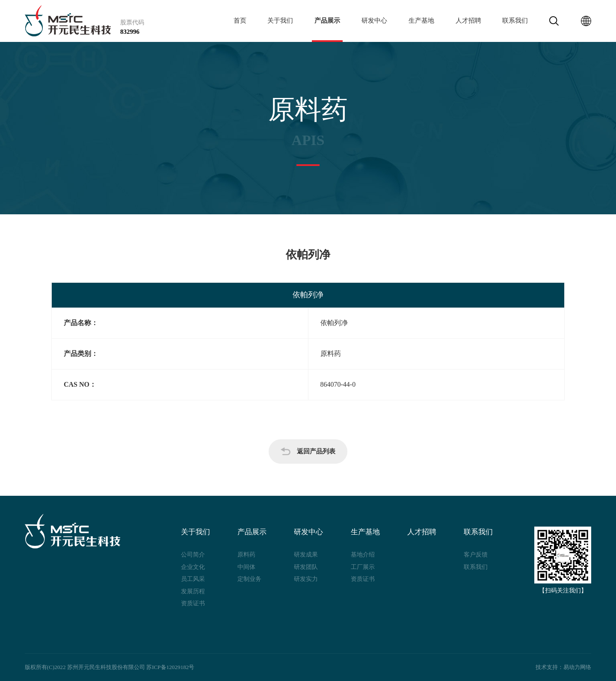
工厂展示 (363, 567)
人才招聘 (468, 21)
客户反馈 (476, 554)
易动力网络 (577, 667)
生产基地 (421, 21)
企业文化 (193, 567)
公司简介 (193, 554)
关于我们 (280, 21)
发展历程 (193, 591)
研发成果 (306, 554)
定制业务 (249, 579)
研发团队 (306, 567)
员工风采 (193, 579)
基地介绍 (363, 554)
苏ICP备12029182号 (170, 667)
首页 (240, 21)
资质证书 (193, 603)
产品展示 (327, 21)
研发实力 (306, 579)
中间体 (246, 567)
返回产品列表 (308, 451)
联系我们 (515, 21)
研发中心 (374, 21)
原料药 (246, 554)
